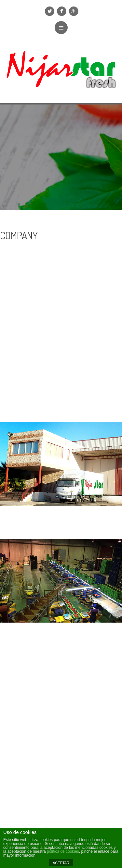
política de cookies (63, 851)
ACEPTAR (61, 863)
